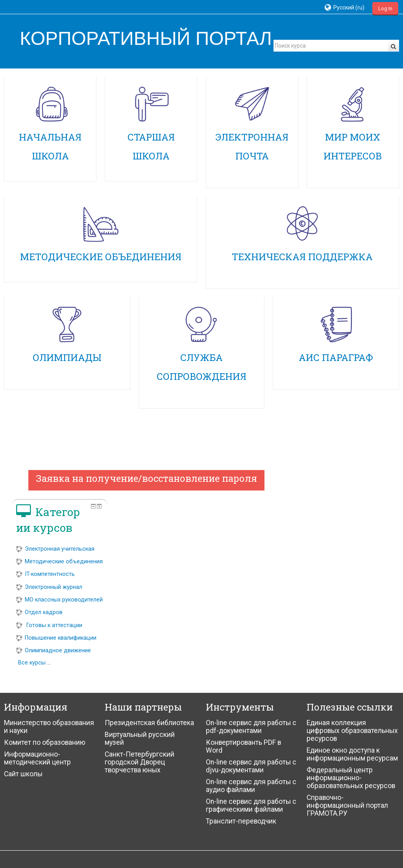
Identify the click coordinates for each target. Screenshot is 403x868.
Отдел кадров (334, 604)
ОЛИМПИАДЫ (67, 357)
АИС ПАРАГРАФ (336, 357)
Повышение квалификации (351, 629)
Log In (385, 8)
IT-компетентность (340, 555)
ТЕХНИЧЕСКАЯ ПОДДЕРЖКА (302, 257)
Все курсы (326, 654)
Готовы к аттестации (344, 617)
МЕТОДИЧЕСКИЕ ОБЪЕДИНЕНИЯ (101, 257)
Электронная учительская (350, 518)
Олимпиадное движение (348, 642)
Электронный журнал (344, 567)
